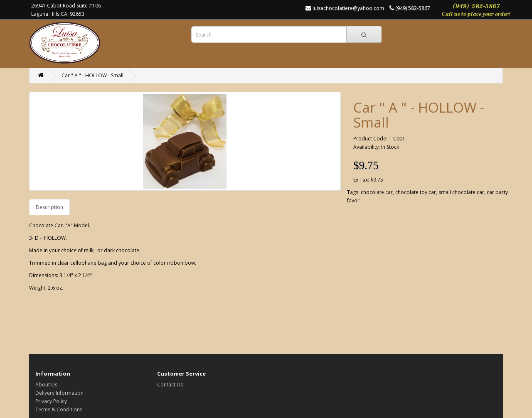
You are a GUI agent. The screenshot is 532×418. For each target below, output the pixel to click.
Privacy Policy (51, 401)
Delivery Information (59, 393)
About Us (46, 385)
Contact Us (170, 385)
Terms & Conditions (59, 409)
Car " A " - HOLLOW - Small (92, 75)
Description (49, 207)
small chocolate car (461, 192)
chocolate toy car (416, 192)
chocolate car (377, 192)
